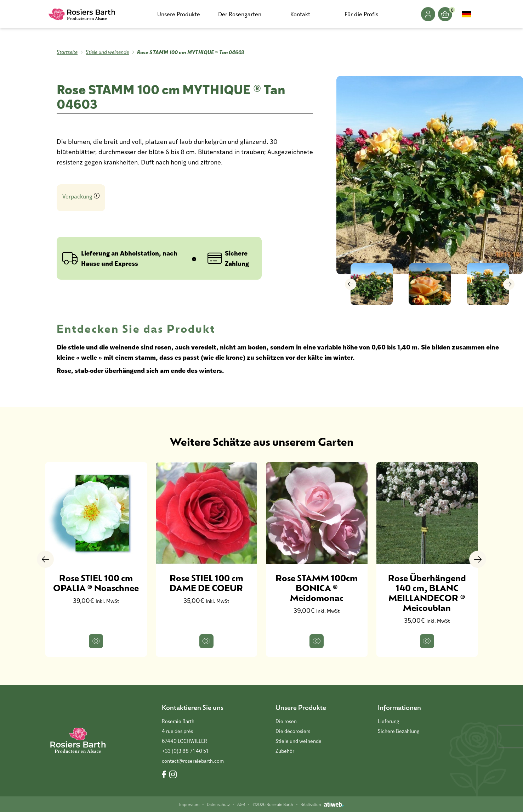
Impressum (189, 804)
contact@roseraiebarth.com (193, 761)
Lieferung (388, 721)
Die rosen (286, 721)
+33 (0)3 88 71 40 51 (185, 751)
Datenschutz (218, 804)
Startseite (67, 52)
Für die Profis (361, 14)
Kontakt (300, 14)
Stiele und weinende (107, 52)
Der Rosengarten (240, 14)
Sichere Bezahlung (399, 731)
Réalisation (322, 804)
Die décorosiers (293, 731)
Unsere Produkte (179, 14)
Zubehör (285, 751)
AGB (241, 804)
